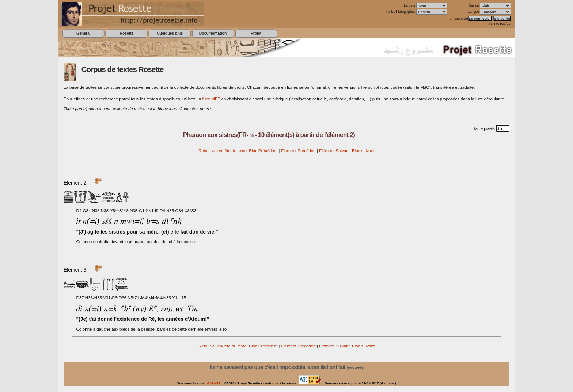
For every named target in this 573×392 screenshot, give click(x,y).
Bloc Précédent (263, 151)
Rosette (126, 33)
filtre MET (211, 99)
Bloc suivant (363, 151)
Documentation (213, 33)
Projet (256, 33)
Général (84, 33)
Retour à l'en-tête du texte (223, 151)
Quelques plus (170, 33)
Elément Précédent (299, 151)
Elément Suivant (334, 151)
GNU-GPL (215, 383)
